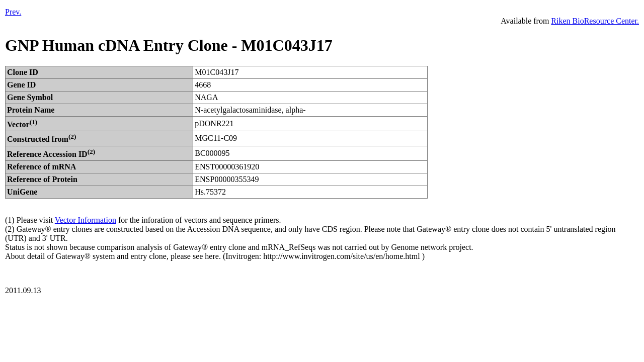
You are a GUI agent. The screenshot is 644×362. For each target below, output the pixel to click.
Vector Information (86, 220)
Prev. (13, 12)
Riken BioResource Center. (595, 21)
